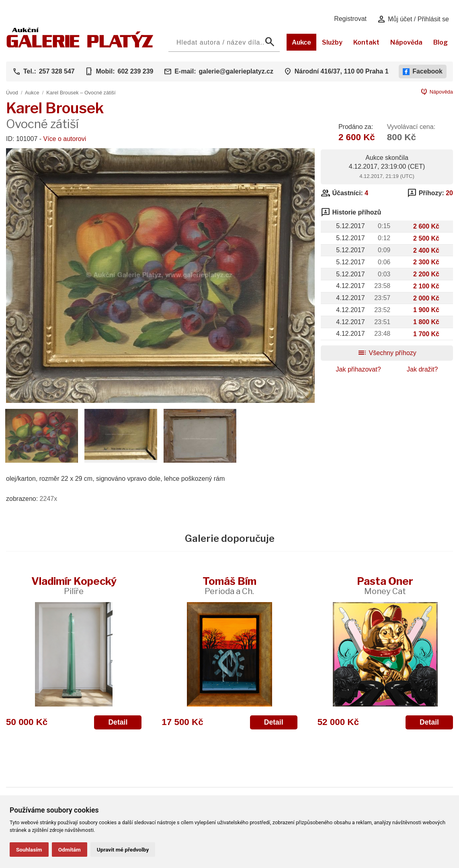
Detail (118, 722)
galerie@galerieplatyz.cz (236, 71)
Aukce (301, 42)
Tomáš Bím (229, 585)
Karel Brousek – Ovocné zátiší (81, 93)
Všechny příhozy (387, 353)
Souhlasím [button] (29, 850)
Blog (441, 42)
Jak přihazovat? (359, 369)
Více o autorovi (65, 139)
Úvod (12, 93)
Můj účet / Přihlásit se (413, 19)
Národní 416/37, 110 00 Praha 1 (342, 71)
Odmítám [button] (70, 850)
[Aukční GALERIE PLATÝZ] (80, 46)
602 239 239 (135, 71)
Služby (332, 42)
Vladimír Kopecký (74, 585)
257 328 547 (57, 71)
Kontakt (366, 42)
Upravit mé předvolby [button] (123, 850)
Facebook (423, 71)
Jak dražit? (422, 369)
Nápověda (406, 42)
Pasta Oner (385, 585)
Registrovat (350, 19)
